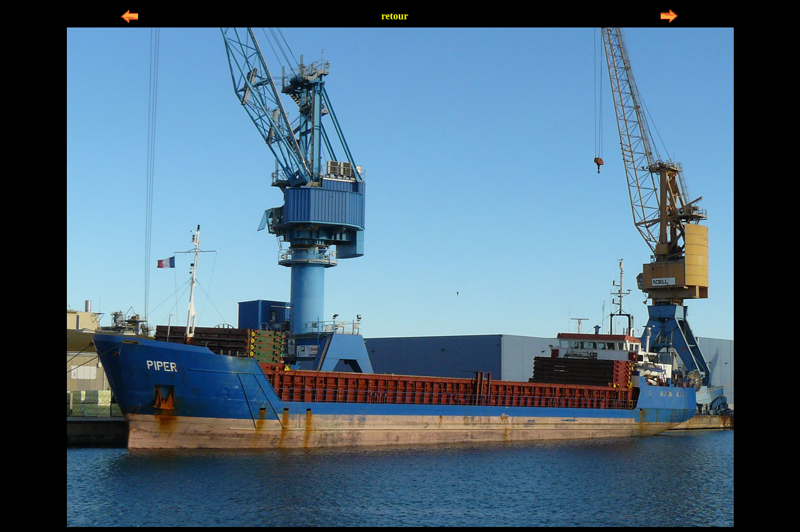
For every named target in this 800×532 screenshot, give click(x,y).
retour (395, 16)
